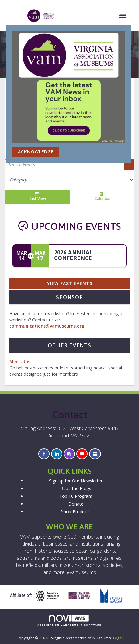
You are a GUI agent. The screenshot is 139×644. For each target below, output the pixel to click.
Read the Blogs (76, 488)
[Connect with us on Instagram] (69, 454)
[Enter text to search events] (64, 165)
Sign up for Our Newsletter (76, 481)
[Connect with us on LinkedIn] (57, 454)
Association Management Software (69, 620)
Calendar (102, 197)
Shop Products (76, 512)
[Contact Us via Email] (95, 454)
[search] (129, 165)
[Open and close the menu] (94, 16)
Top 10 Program (76, 496)
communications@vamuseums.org (47, 326)
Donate (76, 504)
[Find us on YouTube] (82, 454)
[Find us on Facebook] (44, 454)
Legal (118, 638)
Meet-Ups (20, 362)
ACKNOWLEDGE (36, 152)
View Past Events (70, 283)
